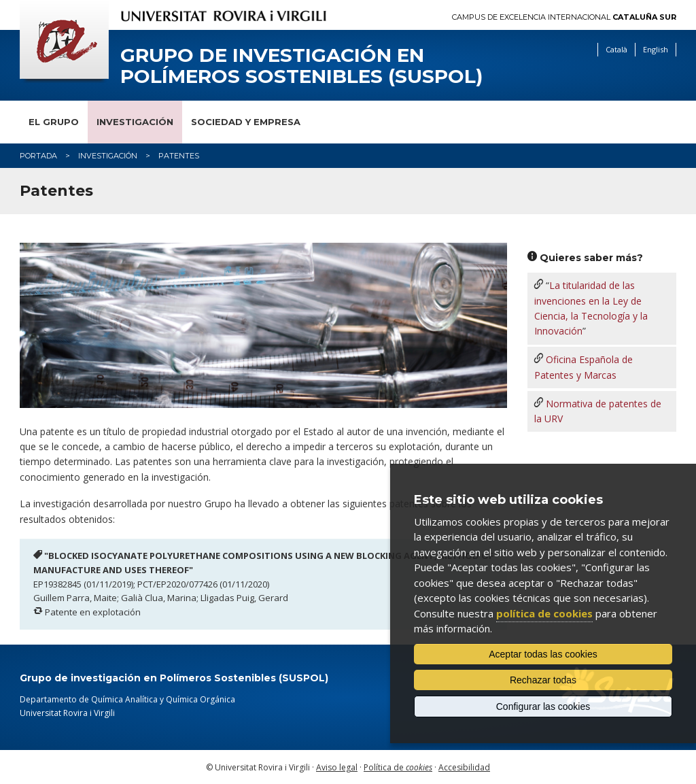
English (656, 49)
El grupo (54, 122)
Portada (38, 156)
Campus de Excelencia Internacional (564, 17)
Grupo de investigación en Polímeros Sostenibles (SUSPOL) (301, 66)
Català (616, 49)
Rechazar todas (543, 680)
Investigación (135, 122)
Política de (398, 767)
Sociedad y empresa (246, 122)
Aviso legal (337, 767)
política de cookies (544, 613)
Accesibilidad (464, 767)
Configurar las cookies (543, 706)
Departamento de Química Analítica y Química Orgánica (127, 699)
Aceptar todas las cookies (543, 654)
